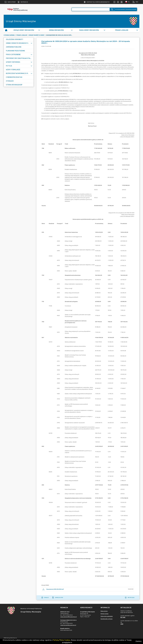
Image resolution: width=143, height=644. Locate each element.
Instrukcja (23, 2)
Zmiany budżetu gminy (37, 35)
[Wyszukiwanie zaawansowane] (91, 9)
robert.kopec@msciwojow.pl (68, 625)
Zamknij (139, 641)
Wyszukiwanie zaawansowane (126, 9)
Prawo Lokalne (22, 35)
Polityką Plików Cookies (61, 640)
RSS (135, 2)
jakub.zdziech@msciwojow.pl (69, 617)
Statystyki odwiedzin (107, 616)
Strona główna (9, 35)
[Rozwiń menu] (31, 43)
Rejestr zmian (105, 614)
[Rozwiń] (39, 30)
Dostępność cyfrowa (107, 619)
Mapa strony (10, 2)
